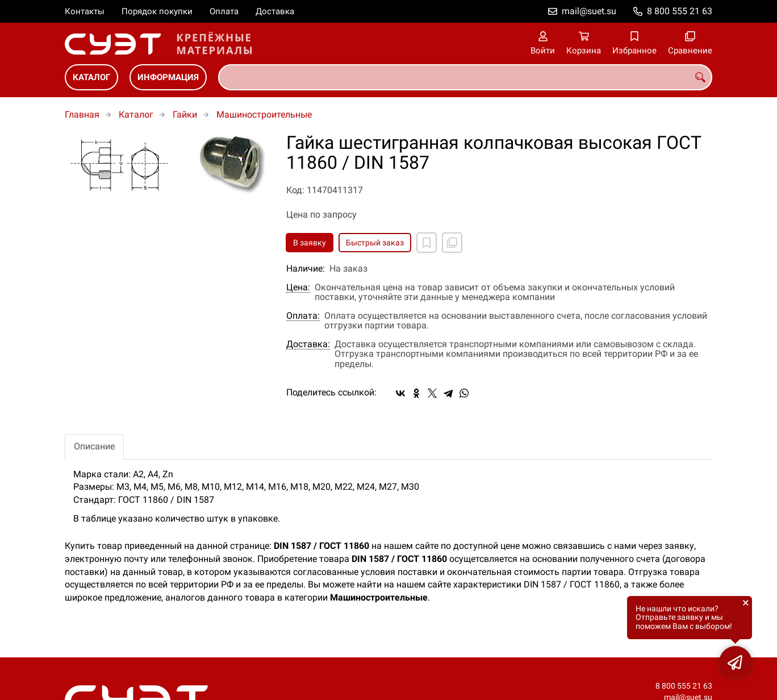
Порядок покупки (157, 11)
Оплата (224, 11)
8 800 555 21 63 (680, 11)
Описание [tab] (94, 446)
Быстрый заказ (375, 243)
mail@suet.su (589, 11)
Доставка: (308, 344)
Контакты (85, 11)
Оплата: (303, 316)
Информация (168, 77)
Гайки (185, 114)
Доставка (275, 11)
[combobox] (465, 77)
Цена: (298, 287)
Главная (82, 114)
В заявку (310, 243)
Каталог (91, 77)
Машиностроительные (264, 114)
